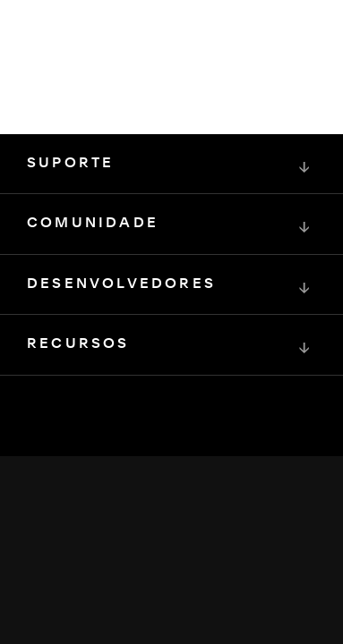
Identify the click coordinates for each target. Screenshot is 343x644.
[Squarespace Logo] (172, 474)
